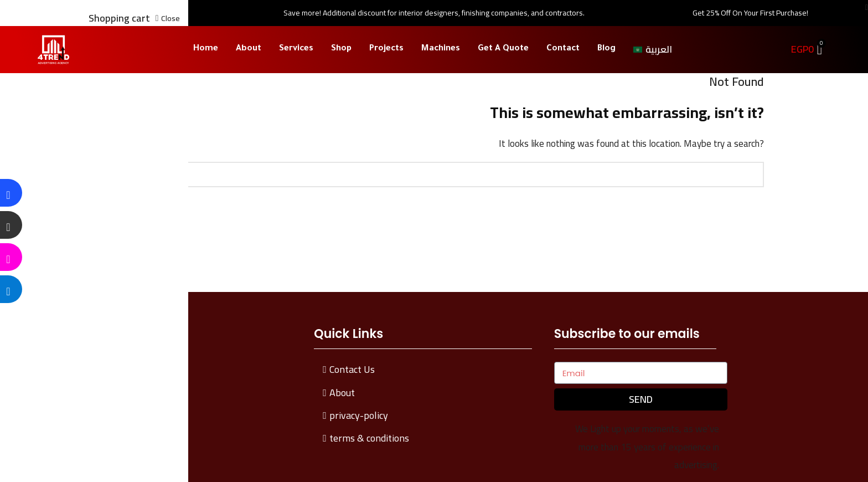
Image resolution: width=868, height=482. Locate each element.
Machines (441, 49)
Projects (386, 49)
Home (206, 49)
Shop (341, 49)
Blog (606, 49)
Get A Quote (503, 49)
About (249, 49)
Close (170, 18)
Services (296, 49)
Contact (563, 49)
